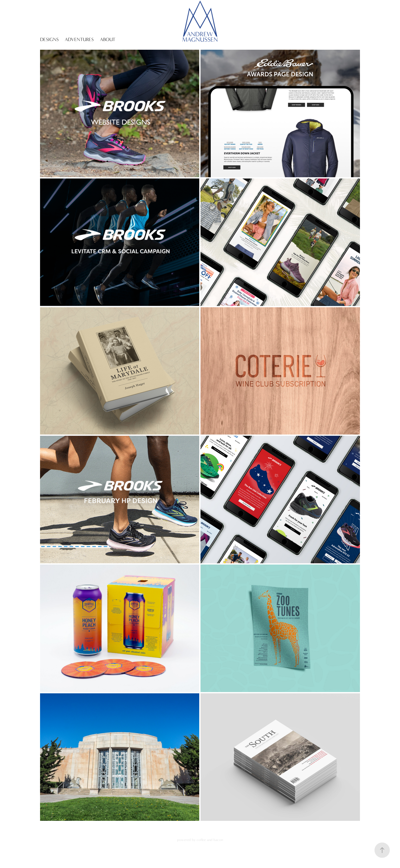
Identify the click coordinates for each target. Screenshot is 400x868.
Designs (49, 40)
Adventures (79, 40)
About (108, 40)
